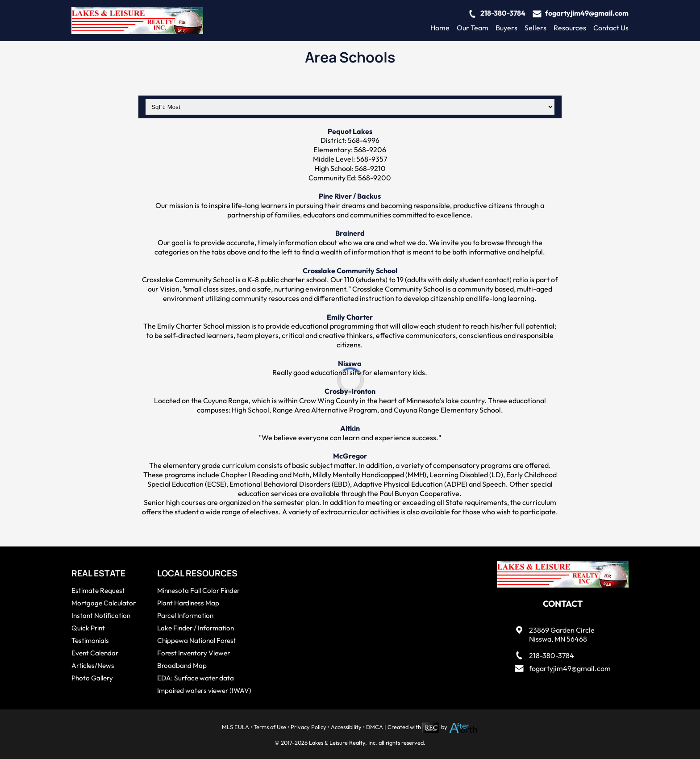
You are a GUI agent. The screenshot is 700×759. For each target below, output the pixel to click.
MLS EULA (235, 727)
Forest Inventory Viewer (194, 653)
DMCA (375, 727)
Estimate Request (98, 590)
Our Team (473, 28)
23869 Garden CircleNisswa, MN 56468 (562, 635)
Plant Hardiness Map (188, 603)
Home (440, 28)
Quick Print (88, 628)
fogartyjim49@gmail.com (587, 13)
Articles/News (93, 665)
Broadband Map (182, 665)
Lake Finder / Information (196, 628)
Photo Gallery (92, 678)
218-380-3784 (503, 13)
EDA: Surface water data (196, 678)
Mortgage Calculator (104, 603)
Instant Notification (101, 615)
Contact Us (611, 28)
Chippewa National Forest (197, 640)
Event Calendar (95, 653)
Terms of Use (270, 727)
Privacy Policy (308, 727)
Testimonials (90, 640)
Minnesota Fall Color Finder (198, 590)
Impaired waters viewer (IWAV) (204, 690)
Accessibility (346, 727)
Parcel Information (185, 615)
